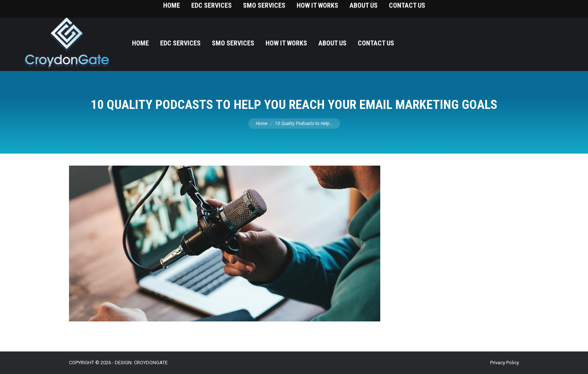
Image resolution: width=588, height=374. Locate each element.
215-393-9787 (554, 8)
